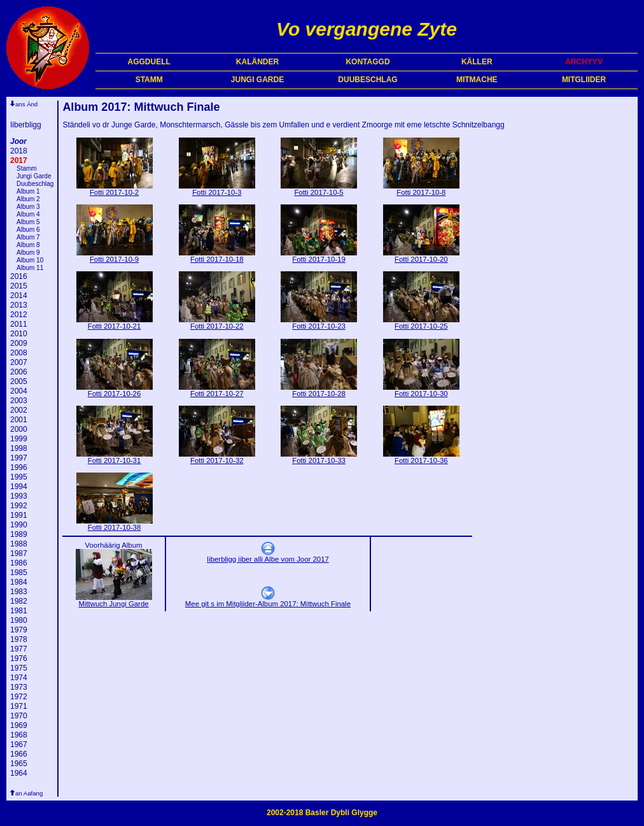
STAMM (149, 80)
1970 (19, 716)
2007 (19, 362)
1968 (19, 735)
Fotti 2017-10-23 (319, 323)
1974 (19, 678)
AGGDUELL (149, 62)
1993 (19, 496)
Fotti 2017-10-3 (217, 189)
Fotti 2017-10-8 (421, 189)
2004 (19, 391)
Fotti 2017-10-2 (115, 189)
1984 (19, 582)
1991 (19, 515)
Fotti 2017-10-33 (319, 457)
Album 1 (28, 191)
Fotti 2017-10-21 (115, 323)
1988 (19, 544)
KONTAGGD (367, 62)
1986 (19, 563)
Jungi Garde (34, 176)
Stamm (27, 168)
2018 (19, 151)
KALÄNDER (257, 62)
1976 (19, 659)
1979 (19, 630)
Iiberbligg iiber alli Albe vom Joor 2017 (268, 556)
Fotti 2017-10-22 (217, 323)
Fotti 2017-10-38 (115, 524)
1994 (19, 487)
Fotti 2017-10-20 (421, 256)
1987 (19, 553)
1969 (19, 725)
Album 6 (28, 230)
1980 (19, 620)
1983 (19, 592)
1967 (19, 744)
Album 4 (28, 214)
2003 (19, 401)
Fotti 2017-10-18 (217, 256)
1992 (19, 506)
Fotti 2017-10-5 (319, 189)
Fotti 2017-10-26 (115, 390)
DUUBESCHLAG (367, 80)
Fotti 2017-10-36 (421, 457)
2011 (19, 324)
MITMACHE (477, 80)
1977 (19, 649)
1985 (19, 573)
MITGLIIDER (584, 80)
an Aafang (29, 793)
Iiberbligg (26, 125)
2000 (19, 429)
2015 (19, 286)
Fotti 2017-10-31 (115, 457)
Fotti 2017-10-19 (319, 256)
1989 (19, 534)
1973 (19, 687)
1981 (19, 611)
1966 (19, 754)
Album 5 (28, 222)
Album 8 (28, 245)
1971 (19, 706)
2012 (19, 315)
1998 (19, 448)
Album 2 (28, 199)
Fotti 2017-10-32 (217, 457)
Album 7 (28, 237)
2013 (19, 305)
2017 (19, 160)
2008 (19, 353)
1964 (19, 773)
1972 (19, 697)
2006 (19, 372)
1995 (19, 477)
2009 (19, 343)
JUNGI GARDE (257, 80)
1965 (19, 764)
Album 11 (30, 268)
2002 (19, 410)
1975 (19, 668)
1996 (19, 467)
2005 (19, 381)
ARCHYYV (584, 62)
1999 (19, 439)
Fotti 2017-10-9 (115, 256)
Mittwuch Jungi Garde (114, 601)
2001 (19, 420)
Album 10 (30, 260)
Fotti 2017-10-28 (319, 390)
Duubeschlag (35, 184)
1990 (19, 525)
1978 (19, 639)
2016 (19, 276)
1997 (19, 458)
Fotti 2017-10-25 (421, 323)
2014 (19, 296)
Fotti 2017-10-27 (217, 390)
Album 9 (28, 253)
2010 (19, 334)
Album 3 (28, 207)
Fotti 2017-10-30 (421, 390)
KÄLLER (477, 62)
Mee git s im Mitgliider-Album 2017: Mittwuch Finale (268, 601)
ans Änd (26, 104)
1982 (19, 601)
